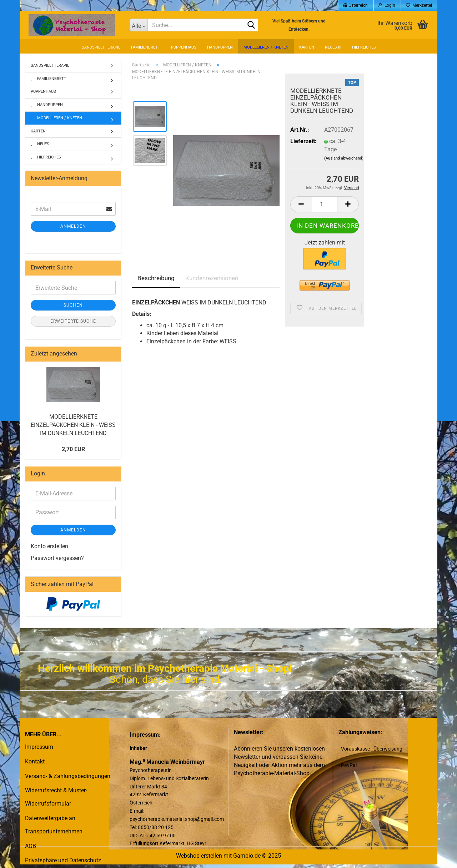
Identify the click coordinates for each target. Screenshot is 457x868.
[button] (355, 5)
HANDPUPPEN (220, 47)
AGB (31, 846)
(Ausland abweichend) (344, 158)
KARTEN (307, 47)
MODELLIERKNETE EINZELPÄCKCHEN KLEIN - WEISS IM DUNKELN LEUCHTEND (73, 425)
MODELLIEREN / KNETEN (266, 47)
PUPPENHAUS (184, 47)
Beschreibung (156, 278)
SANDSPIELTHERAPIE (101, 47)
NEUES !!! (333, 47)
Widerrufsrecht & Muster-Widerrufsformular (56, 797)
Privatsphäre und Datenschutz (63, 860)
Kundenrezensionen (212, 278)
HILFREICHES (364, 47)
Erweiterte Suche (73, 321)
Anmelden (73, 226)
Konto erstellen (49, 546)
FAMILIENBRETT (146, 47)
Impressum (39, 747)
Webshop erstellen (199, 856)
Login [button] (387, 5)
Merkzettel (419, 5)
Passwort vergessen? (57, 558)
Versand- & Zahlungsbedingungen (68, 776)
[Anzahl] (325, 204)
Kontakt (35, 761)
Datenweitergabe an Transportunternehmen (54, 825)
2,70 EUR (73, 449)
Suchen (73, 305)
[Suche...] (139, 25)
